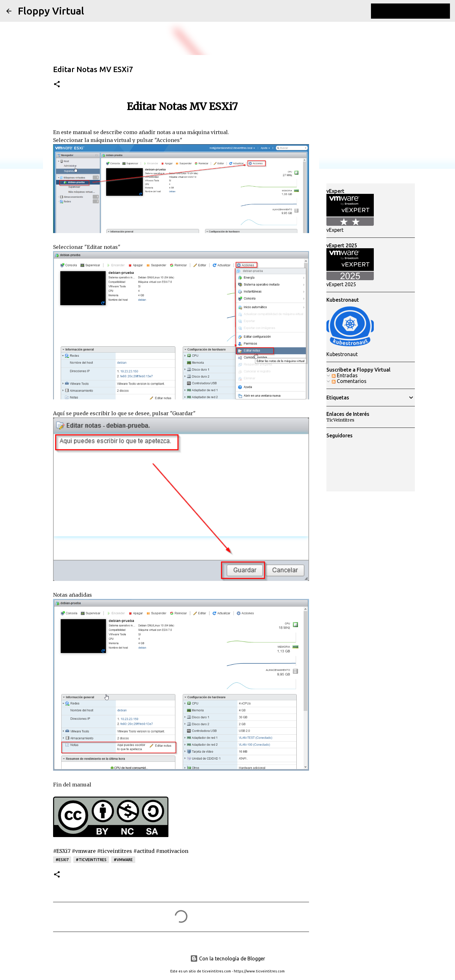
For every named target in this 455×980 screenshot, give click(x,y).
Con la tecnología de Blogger (228, 958)
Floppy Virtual (51, 11)
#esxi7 (62, 860)
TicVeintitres (340, 420)
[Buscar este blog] (417, 11)
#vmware (123, 860)
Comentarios (349, 381)
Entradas (345, 375)
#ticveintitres (91, 860)
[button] (57, 85)
